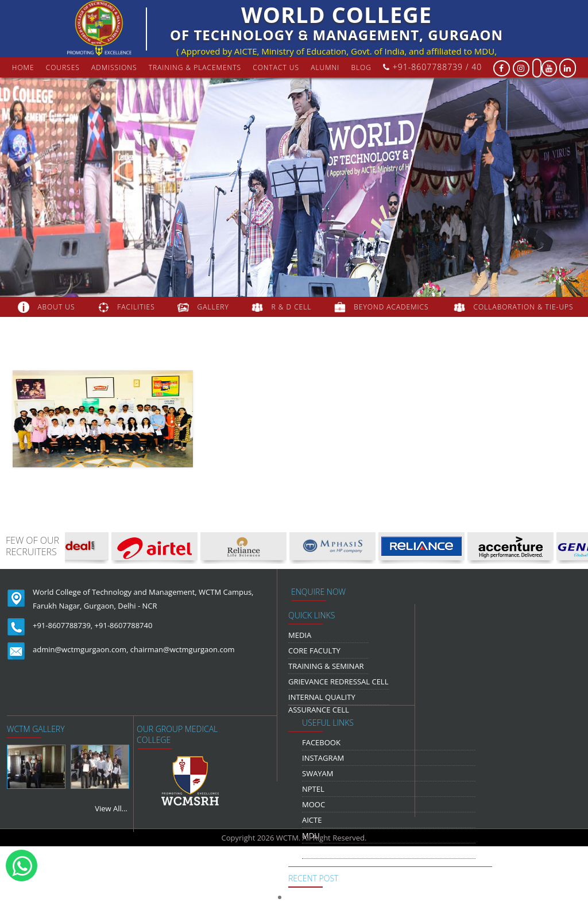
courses (63, 67)
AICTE (312, 820)
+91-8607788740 (124, 625)
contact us (276, 67)
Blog (361, 67)
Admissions (114, 67)
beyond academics (392, 307)
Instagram (323, 758)
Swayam (318, 773)
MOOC (314, 804)
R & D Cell (292, 307)
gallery (213, 307)
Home (23, 67)
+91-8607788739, (63, 625)
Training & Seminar (326, 666)
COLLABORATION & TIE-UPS (524, 307)
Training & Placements (195, 67)
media (300, 635)
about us (56, 307)
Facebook (321, 742)
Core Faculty (314, 651)
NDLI (311, 851)
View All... (111, 808)
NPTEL (313, 789)
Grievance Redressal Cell (338, 682)
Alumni (325, 67)
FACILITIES (136, 307)
